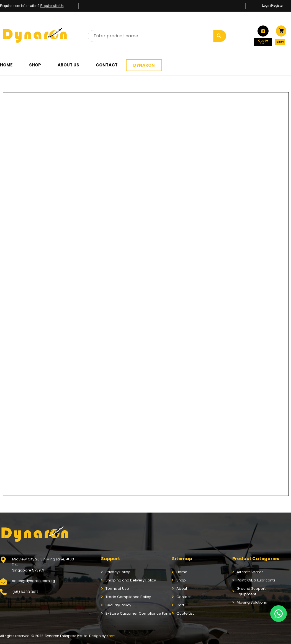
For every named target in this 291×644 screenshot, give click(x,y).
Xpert (111, 636)
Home (6, 65)
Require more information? (32, 6)
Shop (35, 65)
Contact (107, 65)
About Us (68, 65)
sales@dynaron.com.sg (34, 581)
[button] (279, 614)
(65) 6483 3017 (25, 592)
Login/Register (273, 6)
